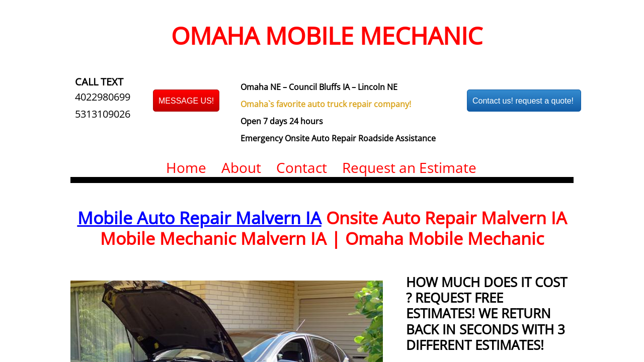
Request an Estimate (409, 167)
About (241, 167)
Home (186, 167)
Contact (302, 167)
